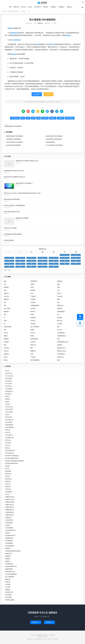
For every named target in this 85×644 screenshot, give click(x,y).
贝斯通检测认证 (62, 336)
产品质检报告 (16, 40)
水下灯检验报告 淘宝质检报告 (54, 146)
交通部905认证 (10, 515)
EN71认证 (8, 441)
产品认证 (6, 297)
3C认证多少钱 (9, 376)
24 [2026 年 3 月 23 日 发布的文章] (9, 267)
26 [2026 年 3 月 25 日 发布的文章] (31, 267)
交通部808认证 (10, 510)
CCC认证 (23, 7)
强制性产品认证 (62, 351)
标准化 (32, 336)
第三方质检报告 (10, 577)
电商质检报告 (9, 569)
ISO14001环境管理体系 (12, 456)
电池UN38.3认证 (10, 572)
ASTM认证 (8, 394)
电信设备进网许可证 (11, 567)
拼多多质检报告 (10, 546)
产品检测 (33, 297)
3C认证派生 (9, 381)
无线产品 (33, 321)
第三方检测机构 (35, 327)
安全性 (32, 315)
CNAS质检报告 (10, 428)
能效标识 (8, 580)
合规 (32, 354)
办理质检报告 (61, 333)
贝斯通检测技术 (35, 306)
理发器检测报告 (50, 143)
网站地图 (53, 635)
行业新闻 (8, 585)
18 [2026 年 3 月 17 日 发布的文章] (20, 264)
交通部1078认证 (10, 502)
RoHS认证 (8, 482)
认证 (5, 285)
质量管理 (33, 351)
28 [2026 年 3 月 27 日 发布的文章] (54, 267)
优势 (58, 327)
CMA (59, 288)
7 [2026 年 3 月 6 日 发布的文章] (54, 258)
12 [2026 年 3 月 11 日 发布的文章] (31, 261)
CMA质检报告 (9, 425)
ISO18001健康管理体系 (12, 459)
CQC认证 (8, 433)
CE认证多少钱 (9, 420)
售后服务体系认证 (10, 536)
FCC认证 (6, 351)
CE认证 (59, 294)
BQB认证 (8, 400)
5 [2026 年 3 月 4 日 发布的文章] (31, 258)
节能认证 (8, 582)
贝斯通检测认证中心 (63, 342)
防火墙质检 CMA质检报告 (42, 20)
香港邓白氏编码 (10, 600)
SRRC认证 (16, 7)
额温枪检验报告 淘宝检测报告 (13, 127)
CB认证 (7, 402)
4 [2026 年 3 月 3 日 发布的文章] (20, 258)
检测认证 (24, 12)
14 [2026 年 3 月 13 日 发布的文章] (54, 261)
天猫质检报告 (9, 539)
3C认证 (30, 7)
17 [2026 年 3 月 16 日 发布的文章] (9, 264)
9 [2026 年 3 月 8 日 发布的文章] (76, 258)
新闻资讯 (8, 549)
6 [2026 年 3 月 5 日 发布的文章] (42, 258)
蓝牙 (5, 303)
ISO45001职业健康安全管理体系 (14, 461)
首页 (10, 7)
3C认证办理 (9, 374)
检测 (13, 36)
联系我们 (36, 623)
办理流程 (6, 342)
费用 (58, 300)
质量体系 (60, 345)
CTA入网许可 (38, 7)
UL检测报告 (9, 492)
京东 (54, 45)
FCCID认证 (8, 443)
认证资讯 (8, 587)
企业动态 (8, 526)
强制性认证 (60, 306)
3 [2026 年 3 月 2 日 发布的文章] (9, 258)
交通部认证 (8, 518)
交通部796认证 (10, 508)
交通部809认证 (10, 513)
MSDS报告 (8, 472)
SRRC (5, 321)
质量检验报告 (15, 33)
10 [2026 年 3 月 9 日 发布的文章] (9, 261)
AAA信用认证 (9, 392)
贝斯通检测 (34, 282)
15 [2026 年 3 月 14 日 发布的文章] (65, 261)
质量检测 (33, 318)
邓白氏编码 (8, 598)
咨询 (58, 303)
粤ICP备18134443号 (43, 637)
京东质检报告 (9, 521)
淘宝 (58, 339)
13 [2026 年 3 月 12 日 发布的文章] (42, 261)
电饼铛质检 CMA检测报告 (13, 140)
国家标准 (60, 309)
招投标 (6, 336)
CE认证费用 (9, 423)
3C (4, 318)
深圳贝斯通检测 (35, 361)
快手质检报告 (9, 541)
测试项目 (60, 318)
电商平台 (33, 312)
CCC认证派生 (9, 412)
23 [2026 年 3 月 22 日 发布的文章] (76, 264)
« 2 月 (5, 271)
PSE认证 (8, 477)
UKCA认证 (8, 490)
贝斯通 (32, 285)
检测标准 (6, 354)
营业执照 (33, 324)
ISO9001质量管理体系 (12, 464)
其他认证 (69, 7)
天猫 (49, 45)
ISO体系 (45, 7)
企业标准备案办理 (10, 531)
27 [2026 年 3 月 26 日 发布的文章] (42, 267)
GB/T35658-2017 (10, 451)
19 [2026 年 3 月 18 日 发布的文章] (31, 264)
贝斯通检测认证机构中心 (42, 3)
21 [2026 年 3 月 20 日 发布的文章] (54, 264)
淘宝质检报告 (9, 564)
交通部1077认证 (10, 500)
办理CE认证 (60, 357)
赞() (54, 24)
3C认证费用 (9, 389)
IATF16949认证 (10, 454)
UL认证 (7, 495)
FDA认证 (8, 448)
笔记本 (6, 357)
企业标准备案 (8, 327)
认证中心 (33, 333)
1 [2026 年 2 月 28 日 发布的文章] (65, 255)
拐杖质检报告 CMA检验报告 (54, 140)
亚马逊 (6, 361)
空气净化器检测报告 (11, 575)
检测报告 (61, 7)
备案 (58, 361)
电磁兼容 (6, 312)
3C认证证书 (9, 387)
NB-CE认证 (8, 474)
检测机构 (6, 300)
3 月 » (10, 271)
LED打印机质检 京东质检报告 (15, 143)
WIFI (32, 348)
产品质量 (33, 300)
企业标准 (33, 303)
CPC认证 (8, 430)
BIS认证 (7, 397)
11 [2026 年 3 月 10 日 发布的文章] (20, 261)
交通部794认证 (10, 505)
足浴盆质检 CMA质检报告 (13, 146)
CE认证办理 (9, 418)
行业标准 (6, 348)
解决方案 (60, 321)
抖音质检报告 (9, 544)
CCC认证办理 (9, 407)
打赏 (48, 95)
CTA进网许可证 (10, 438)
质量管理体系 (34, 339)
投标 (5, 330)
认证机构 (60, 297)
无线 (5, 291)
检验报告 (68, 36)
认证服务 (60, 324)
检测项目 (6, 339)
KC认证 (7, 469)
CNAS (32, 288)
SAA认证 (8, 484)
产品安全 (33, 357)
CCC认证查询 (9, 410)
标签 (5, 345)
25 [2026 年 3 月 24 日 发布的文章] (20, 267)
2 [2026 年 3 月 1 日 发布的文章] (76, 255)
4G (4, 324)
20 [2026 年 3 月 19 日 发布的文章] (42, 264)
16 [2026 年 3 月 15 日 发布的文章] (76, 261)
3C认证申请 (9, 384)
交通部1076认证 (10, 497)
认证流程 (33, 342)
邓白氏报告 (8, 595)
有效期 (32, 330)
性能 (37, 45)
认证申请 (33, 309)
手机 (5, 306)
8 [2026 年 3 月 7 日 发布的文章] (65, 258)
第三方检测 (7, 309)
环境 (5, 315)
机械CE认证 (9, 554)
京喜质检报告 (9, 523)
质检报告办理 (61, 348)
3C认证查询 (9, 379)
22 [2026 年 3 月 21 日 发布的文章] (65, 264)
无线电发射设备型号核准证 (13, 551)
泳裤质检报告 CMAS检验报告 (54, 137)
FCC (58, 315)
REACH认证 (9, 479)
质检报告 (53, 7)
